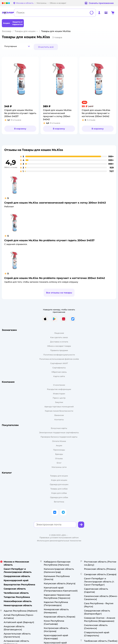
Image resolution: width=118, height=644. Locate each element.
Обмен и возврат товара (59, 346)
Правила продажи (59, 350)
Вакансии (59, 415)
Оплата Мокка (59, 441)
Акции (59, 445)
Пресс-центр (59, 398)
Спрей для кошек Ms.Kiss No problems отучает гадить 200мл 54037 (49, 240)
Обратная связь (59, 372)
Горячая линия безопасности (59, 411)
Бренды (59, 454)
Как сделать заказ (59, 337)
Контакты (59, 420)
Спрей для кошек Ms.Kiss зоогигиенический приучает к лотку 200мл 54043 (55, 203)
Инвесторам (59, 394)
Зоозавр (7, 31)
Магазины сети (59, 467)
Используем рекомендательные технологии (59, 541)
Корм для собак (59, 493)
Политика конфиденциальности (59, 355)
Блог (59, 463)
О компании (59, 385)
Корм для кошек (59, 480)
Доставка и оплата (59, 342)
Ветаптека (59, 502)
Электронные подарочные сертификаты (59, 432)
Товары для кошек (25, 31)
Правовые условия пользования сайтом (59, 538)
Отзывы (59, 458)
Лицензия (59, 333)
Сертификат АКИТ (59, 363)
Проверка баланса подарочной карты (59, 437)
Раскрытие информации (59, 389)
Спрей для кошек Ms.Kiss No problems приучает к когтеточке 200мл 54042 (55, 278)
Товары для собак (59, 489)
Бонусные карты (59, 428)
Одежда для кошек (59, 484)
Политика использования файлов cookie (59, 359)
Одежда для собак (59, 497)
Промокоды (59, 450)
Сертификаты (59, 368)
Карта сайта (59, 376)
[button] (17, 46)
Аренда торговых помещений (59, 407)
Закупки (59, 402)
